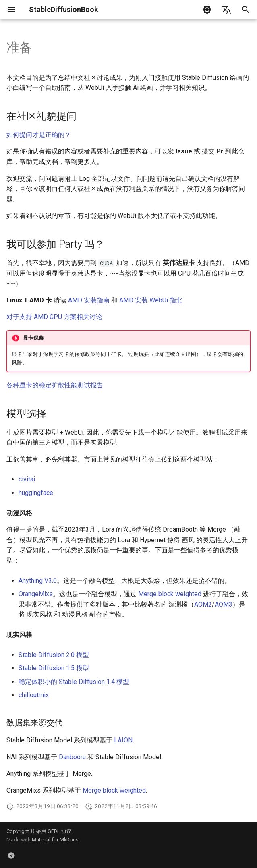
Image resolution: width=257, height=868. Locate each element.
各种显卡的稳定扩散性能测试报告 (55, 385)
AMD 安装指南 (89, 300)
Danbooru (72, 757)
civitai (27, 479)
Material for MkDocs (55, 840)
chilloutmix (34, 695)
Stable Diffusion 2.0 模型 (54, 655)
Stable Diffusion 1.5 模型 (54, 668)
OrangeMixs (36, 594)
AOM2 (203, 604)
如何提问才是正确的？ (39, 135)
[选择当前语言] (226, 10)
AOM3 (224, 604)
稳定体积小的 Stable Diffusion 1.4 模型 (74, 682)
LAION (123, 740)
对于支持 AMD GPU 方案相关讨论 (54, 317)
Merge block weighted (170, 594)
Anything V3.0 (38, 581)
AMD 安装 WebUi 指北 (151, 300)
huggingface (36, 493)
